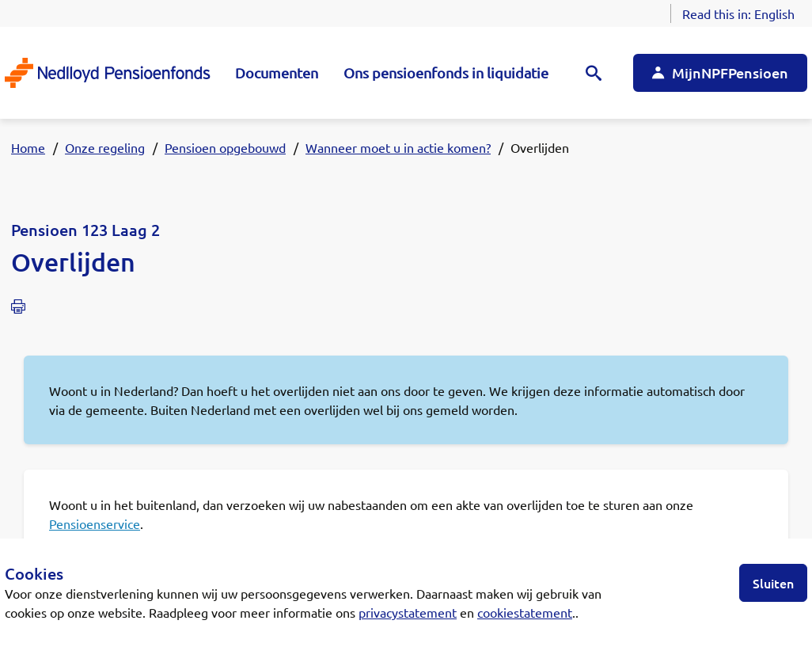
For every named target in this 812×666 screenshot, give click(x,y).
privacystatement (408, 612)
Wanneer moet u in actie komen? (398, 147)
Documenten (277, 72)
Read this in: (738, 13)
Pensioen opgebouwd (225, 147)
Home (28, 147)
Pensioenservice (95, 523)
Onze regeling (105, 147)
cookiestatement (525, 612)
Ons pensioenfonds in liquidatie (446, 72)
